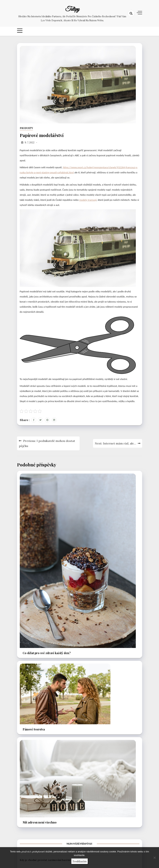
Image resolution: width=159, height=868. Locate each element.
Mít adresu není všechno (40, 822)
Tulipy (72, 9)
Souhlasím (80, 861)
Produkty (26, 128)
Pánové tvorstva (34, 729)
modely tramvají (88, 200)
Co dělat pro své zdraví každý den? (47, 653)
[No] (154, 858)
